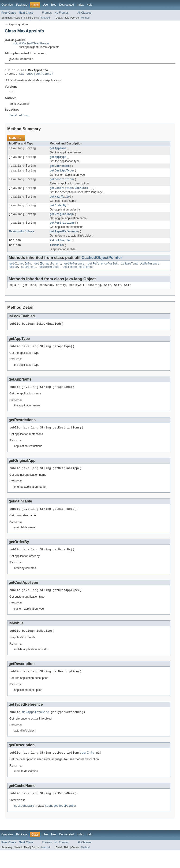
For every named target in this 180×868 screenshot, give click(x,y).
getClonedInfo (20, 271)
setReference (49, 275)
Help (89, 5)
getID (39, 271)
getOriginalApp (61, 219)
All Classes (84, 13)
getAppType (58, 159)
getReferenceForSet (103, 271)
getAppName (58, 150)
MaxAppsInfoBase (22, 238)
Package (22, 5)
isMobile (56, 252)
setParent (29, 275)
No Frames (62, 13)
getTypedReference (64, 238)
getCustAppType (61, 174)
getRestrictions (62, 229)
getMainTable (60, 201)
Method (45, 18)
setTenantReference (78, 275)
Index (80, 5)
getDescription (61, 183)
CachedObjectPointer (36, 75)
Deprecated (67, 5)
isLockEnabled (60, 247)
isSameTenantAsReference (140, 271)
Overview (7, 5)
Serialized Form (19, 117)
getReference (74, 271)
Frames (47, 13)
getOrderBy (58, 210)
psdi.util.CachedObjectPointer (30, 43)
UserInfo (81, 192)
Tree (54, 5)
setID (14, 275)
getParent (53, 271)
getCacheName (60, 168)
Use (45, 5)
